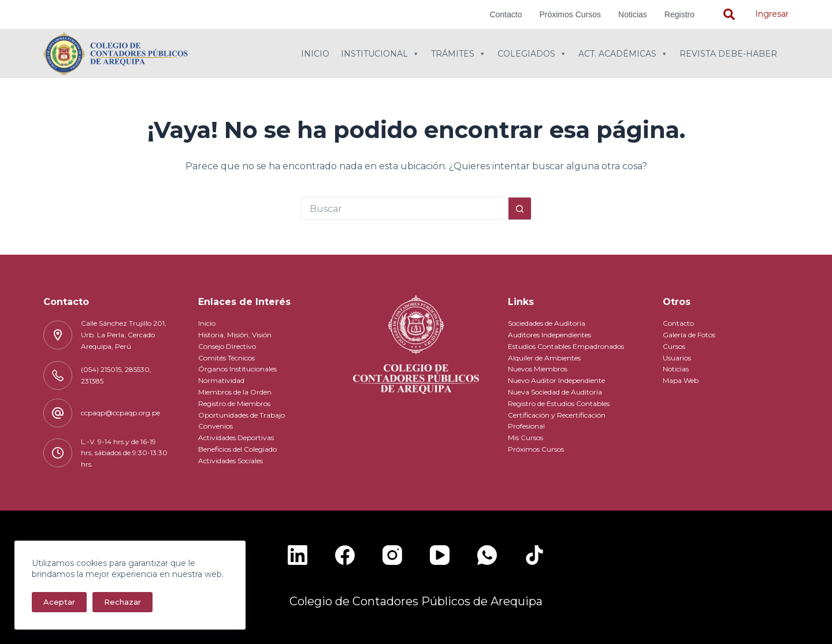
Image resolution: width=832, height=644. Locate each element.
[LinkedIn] (298, 555)
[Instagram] (392, 555)
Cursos (674, 346)
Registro (679, 14)
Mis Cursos (525, 438)
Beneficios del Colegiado (237, 449)
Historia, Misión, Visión (235, 335)
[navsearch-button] (729, 14)
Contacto (506, 14)
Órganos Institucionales (237, 369)
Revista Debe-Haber (728, 54)
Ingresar (772, 14)
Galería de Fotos (689, 335)
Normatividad (221, 380)
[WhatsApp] (487, 555)
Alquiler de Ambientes (544, 358)
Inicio (315, 54)
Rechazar (122, 602)
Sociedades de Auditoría (547, 323)
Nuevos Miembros (538, 369)
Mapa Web (681, 380)
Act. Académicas (623, 54)
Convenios (216, 426)
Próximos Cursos (570, 14)
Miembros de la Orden (235, 392)
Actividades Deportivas (236, 438)
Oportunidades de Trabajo (242, 415)
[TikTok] (534, 555)
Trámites (458, 54)
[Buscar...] (404, 209)
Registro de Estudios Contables (559, 403)
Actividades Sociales (231, 461)
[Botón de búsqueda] (520, 209)
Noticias (633, 14)
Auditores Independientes (549, 335)
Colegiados (532, 54)
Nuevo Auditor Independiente (556, 380)
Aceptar (59, 602)
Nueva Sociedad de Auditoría (555, 392)
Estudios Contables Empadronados (566, 346)
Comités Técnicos (226, 358)
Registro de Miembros (234, 403)
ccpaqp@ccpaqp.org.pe (120, 413)
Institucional (380, 54)
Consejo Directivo (227, 346)
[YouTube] (440, 555)
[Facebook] (345, 555)
